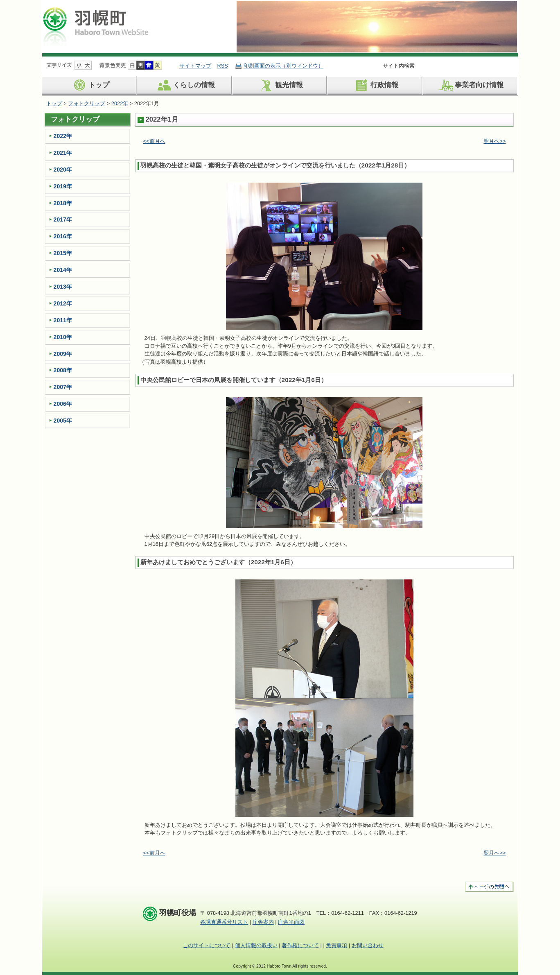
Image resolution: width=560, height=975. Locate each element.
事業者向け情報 (470, 85)
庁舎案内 (263, 922)
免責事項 (336, 945)
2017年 (63, 219)
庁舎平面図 (291, 922)
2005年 (63, 421)
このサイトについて (207, 945)
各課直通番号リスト (224, 922)
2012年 (63, 303)
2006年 (63, 404)
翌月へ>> (495, 141)
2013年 (63, 287)
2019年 (63, 186)
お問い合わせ (368, 945)
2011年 (63, 320)
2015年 (63, 253)
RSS (223, 66)
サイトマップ (195, 66)
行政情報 (375, 85)
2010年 (63, 337)
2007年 (63, 387)
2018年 (63, 203)
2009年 (63, 354)
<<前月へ (154, 141)
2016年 (63, 236)
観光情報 (280, 85)
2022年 (120, 103)
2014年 (63, 270)
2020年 (63, 170)
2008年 (63, 370)
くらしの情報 (185, 85)
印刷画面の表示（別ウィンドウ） (283, 66)
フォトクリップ (87, 103)
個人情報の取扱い (256, 945)
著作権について (300, 945)
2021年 (63, 153)
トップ (90, 85)
